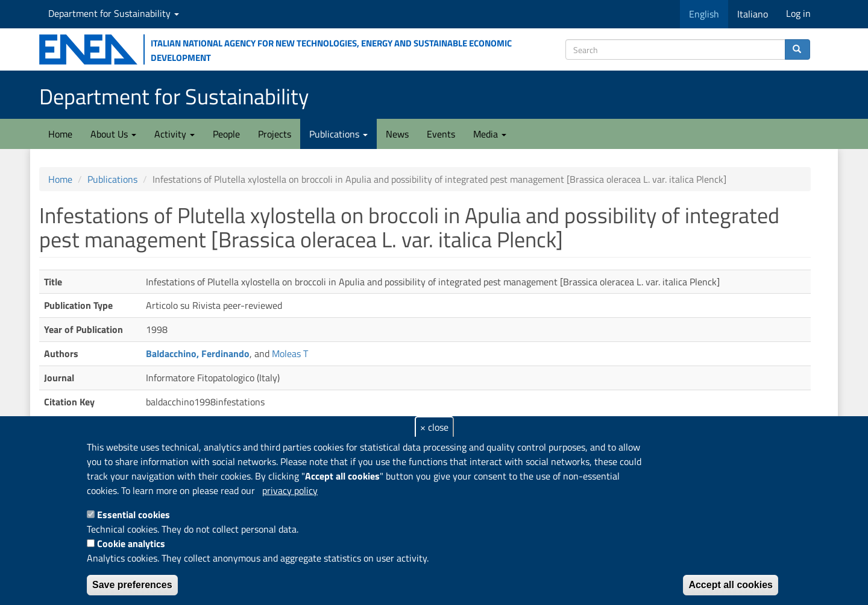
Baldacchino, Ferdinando (198, 353)
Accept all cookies (731, 585)
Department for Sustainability (114, 13)
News (397, 134)
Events (441, 134)
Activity (175, 134)
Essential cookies (134, 515)
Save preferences (132, 585)
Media (490, 134)
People (226, 134)
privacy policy (290, 490)
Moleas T (290, 353)
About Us (113, 134)
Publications (338, 134)
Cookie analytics (131, 543)
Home (60, 134)
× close (434, 427)
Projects (275, 134)
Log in (798, 13)
